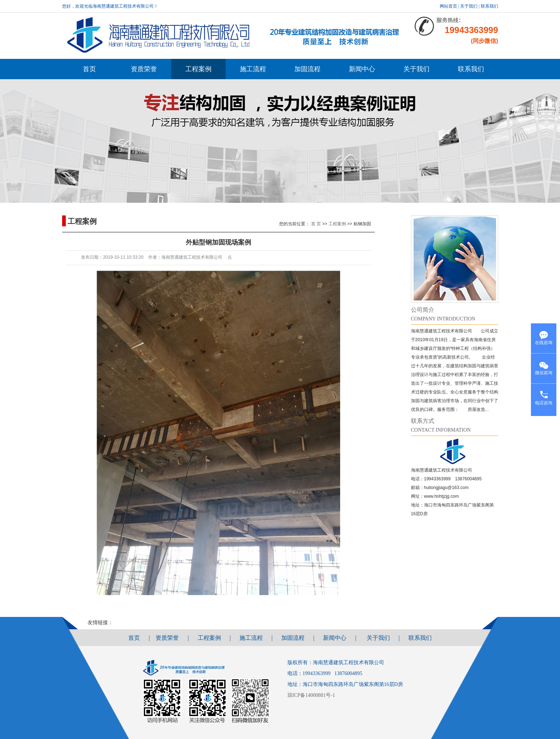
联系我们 (490, 6)
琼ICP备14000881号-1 (313, 695)
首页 (89, 69)
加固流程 (307, 69)
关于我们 (469, 6)
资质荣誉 (144, 69)
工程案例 (198, 69)
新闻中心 (362, 69)
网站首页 (448, 6)
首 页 (316, 224)
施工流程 (253, 69)
